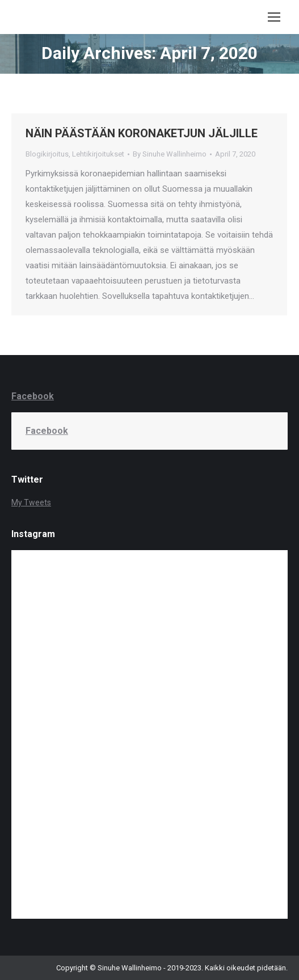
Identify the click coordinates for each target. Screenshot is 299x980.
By (170, 154)
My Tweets (31, 502)
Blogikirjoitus (47, 154)
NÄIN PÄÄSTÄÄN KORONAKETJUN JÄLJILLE (142, 133)
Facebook (33, 396)
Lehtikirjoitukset (98, 154)
